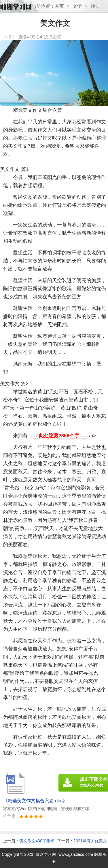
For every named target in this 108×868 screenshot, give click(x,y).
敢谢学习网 (46, 854)
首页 (59, 6)
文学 (77, 6)
